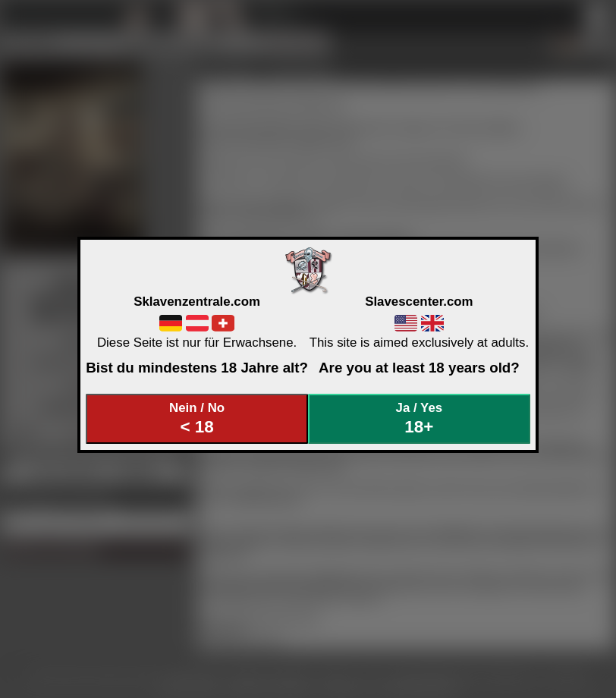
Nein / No (197, 418)
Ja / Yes (420, 418)
